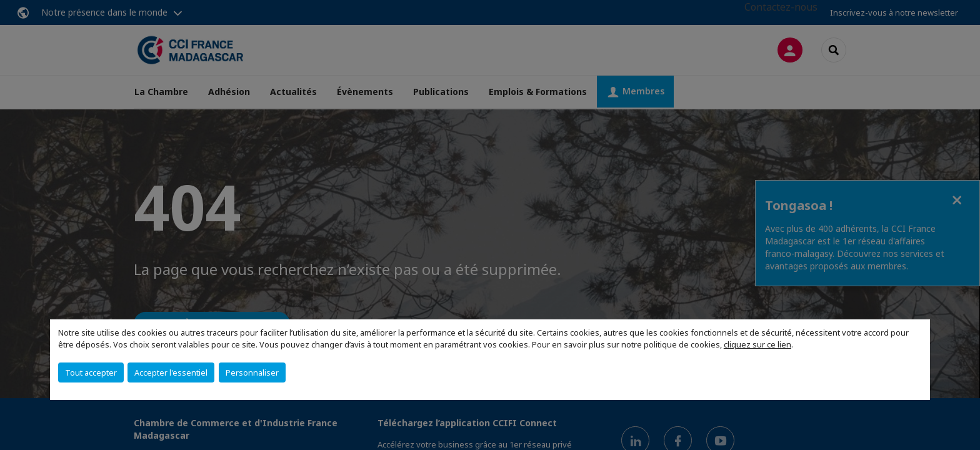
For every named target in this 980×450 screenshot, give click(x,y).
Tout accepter (91, 372)
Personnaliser (252, 372)
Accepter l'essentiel (171, 372)
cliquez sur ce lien (757, 344)
